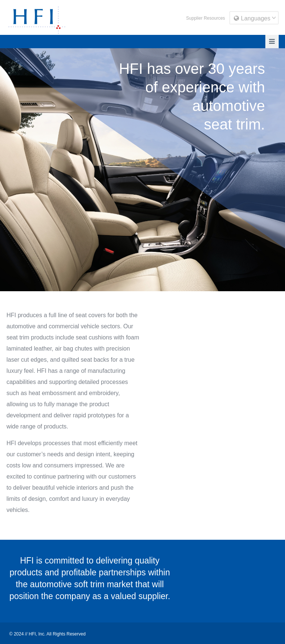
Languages (252, 18)
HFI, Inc (36, 634)
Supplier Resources (206, 18)
